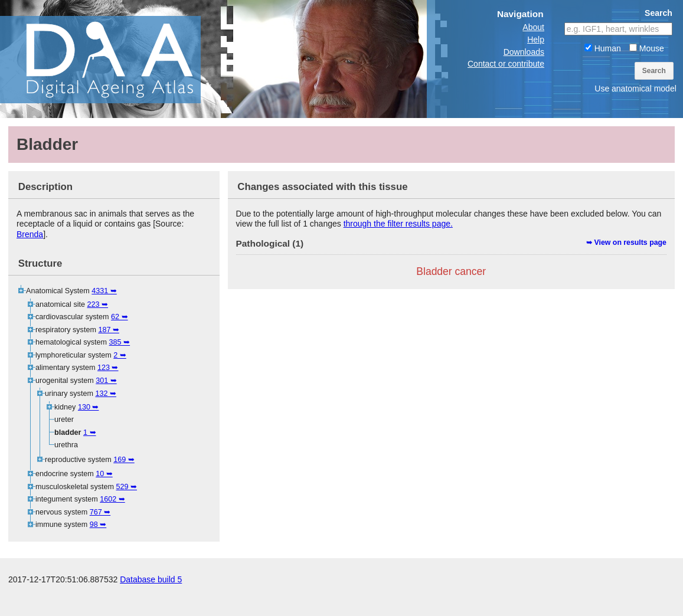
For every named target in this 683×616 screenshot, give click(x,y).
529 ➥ (126, 487)
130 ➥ (89, 407)
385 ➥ (120, 342)
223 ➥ (98, 304)
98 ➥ (98, 525)
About (533, 27)
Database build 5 (151, 604)
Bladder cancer (451, 271)
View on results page (630, 243)
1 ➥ (90, 432)
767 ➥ (100, 512)
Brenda (30, 234)
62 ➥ (120, 317)
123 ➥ (108, 368)
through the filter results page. (398, 224)
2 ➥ (120, 355)
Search (654, 71)
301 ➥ (106, 381)
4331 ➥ (104, 291)
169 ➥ (124, 460)
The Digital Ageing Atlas (118, 59)
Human (603, 48)
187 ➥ (109, 330)
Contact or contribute (506, 64)
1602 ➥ (112, 499)
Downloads (524, 52)
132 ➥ (106, 394)
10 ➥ (104, 474)
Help (536, 40)
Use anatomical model (635, 89)
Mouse (647, 48)
